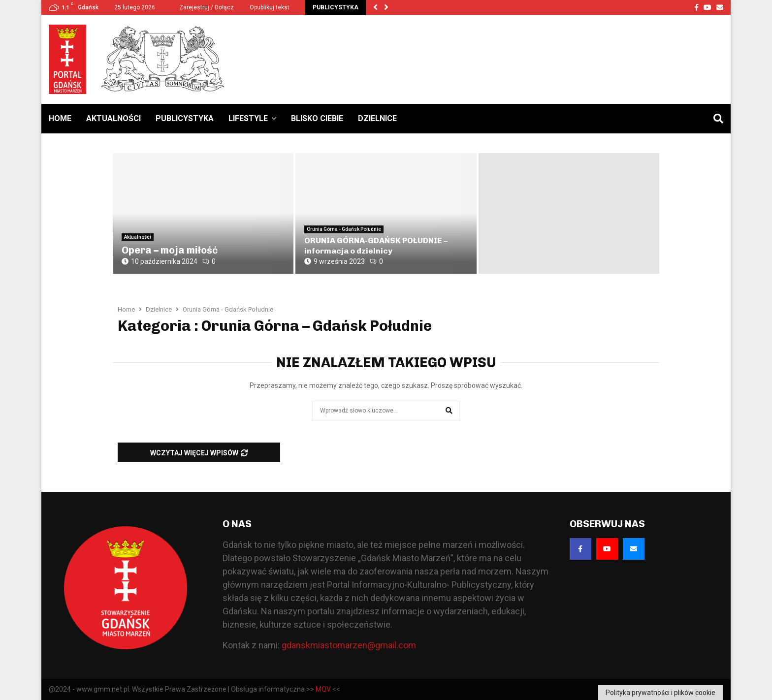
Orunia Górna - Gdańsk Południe (344, 229)
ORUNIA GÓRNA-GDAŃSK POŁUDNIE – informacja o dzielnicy (376, 246)
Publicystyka (185, 118)
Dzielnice (377, 118)
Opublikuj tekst (270, 7)
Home (60, 118)
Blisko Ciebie (317, 118)
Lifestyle (248, 118)
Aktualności (113, 118)
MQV (323, 689)
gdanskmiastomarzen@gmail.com (349, 645)
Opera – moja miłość (170, 250)
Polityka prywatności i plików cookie (660, 693)
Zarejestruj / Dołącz (202, 7)
